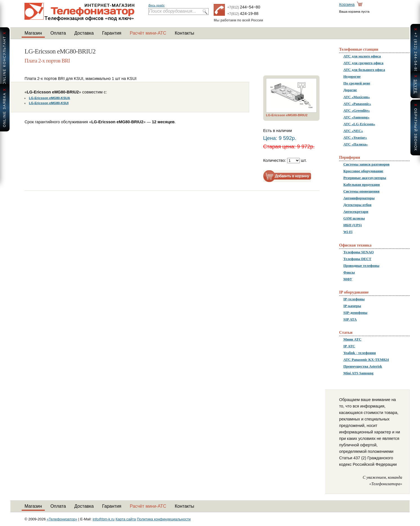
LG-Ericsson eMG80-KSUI (49, 103)
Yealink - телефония (360, 353)
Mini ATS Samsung (358, 373)
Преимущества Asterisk (363, 366)
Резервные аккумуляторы (365, 178)
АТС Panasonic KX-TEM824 (366, 360)
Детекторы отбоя (358, 205)
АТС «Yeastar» (355, 137)
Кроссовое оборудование (363, 171)
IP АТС (349, 346)
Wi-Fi (348, 232)
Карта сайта (126, 519)
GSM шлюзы (354, 218)
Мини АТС (352, 339)
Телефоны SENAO (359, 252)
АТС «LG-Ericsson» (359, 124)
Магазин (33, 33)
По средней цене (357, 83)
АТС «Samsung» (357, 117)
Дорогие (350, 90)
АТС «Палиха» (356, 144)
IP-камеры (352, 306)
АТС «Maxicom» (357, 97)
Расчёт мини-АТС (148, 33)
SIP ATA (350, 319)
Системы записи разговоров (367, 164)
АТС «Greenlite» (357, 110)
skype (415, 87)
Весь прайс (157, 5)
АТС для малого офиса (362, 56)
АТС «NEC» (353, 131)
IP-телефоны (354, 299)
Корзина (347, 5)
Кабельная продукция (362, 184)
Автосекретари (356, 211)
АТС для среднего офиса (363, 63)
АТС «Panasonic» (357, 104)
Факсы (349, 272)
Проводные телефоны (361, 266)
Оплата (58, 33)
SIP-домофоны (355, 313)
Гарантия (112, 33)
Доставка (84, 33)
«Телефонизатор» (62, 519)
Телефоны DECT (357, 259)
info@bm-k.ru (104, 519)
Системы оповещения (361, 191)
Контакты (185, 33)
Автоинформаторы (359, 198)
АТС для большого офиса (364, 70)
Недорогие (352, 76)
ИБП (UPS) (353, 225)
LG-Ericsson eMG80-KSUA (50, 98)
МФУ (348, 279)
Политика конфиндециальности (164, 519)
